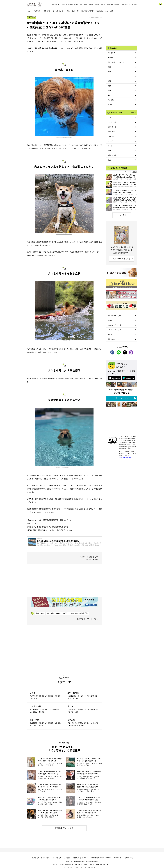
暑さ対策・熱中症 (58, 11)
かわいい (111, 136)
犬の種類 (111, 100)
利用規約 (76, 858)
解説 (65, 613)
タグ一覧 (134, 5)
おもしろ (111, 141)
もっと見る (122, 215)
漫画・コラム (83, 5)
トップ (28, 11)
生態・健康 (69, 5)
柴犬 (109, 160)
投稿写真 (97, 5)
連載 (109, 67)
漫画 (109, 72)
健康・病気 (47, 11)
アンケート (111, 105)
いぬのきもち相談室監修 (79, 613)
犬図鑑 (103, 5)
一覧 (133, 112)
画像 (109, 86)
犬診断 (110, 334)
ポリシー (85, 858)
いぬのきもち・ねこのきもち (40, 858)
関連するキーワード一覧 (86, 619)
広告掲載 (67, 858)
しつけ (63, 5)
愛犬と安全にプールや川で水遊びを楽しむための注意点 (58, 541)
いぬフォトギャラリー (115, 330)
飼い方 (76, 5)
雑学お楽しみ (55, 5)
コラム (110, 76)
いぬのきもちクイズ (114, 325)
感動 (109, 150)
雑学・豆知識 (112, 155)
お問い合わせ (129, 858)
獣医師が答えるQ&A (114, 316)
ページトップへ (82, 850)
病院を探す (118, 5)
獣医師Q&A (110, 5)
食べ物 (91, 5)
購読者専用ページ (114, 339)
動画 (109, 81)
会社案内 (69, 862)
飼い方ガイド (126, 5)
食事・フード (112, 127)
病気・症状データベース (116, 62)
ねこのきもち (57, 858)
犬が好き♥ (111, 57)
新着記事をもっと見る (64, 828)
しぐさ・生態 (112, 122)
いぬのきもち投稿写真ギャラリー (64, 137)
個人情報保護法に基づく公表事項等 (86, 862)
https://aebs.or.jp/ (125, 457)
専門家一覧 (118, 858)
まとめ (110, 95)
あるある (111, 146)
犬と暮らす (37, 11)
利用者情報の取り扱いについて (101, 858)
